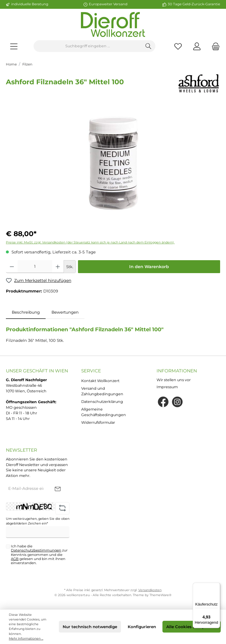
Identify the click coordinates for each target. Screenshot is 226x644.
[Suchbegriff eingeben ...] (88, 46)
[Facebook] (163, 402)
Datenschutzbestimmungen (36, 550)
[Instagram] (177, 402)
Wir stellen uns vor (174, 380)
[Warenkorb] (214, 46)
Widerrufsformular (98, 422)
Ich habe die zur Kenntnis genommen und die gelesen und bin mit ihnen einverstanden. (39, 555)
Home (11, 64)
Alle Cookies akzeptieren (192, 627)
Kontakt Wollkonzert (100, 381)
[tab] (26, 312)
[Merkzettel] (178, 46)
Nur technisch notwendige (90, 627)
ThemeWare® (161, 595)
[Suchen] (148, 46)
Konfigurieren (142, 627)
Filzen (27, 64)
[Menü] (14, 46)
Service (91, 371)
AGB (15, 559)
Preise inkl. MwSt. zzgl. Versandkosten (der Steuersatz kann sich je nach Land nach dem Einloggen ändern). (90, 242)
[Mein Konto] (197, 46)
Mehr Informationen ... (26, 639)
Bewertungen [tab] (65, 312)
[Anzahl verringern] (12, 267)
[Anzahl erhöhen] (58, 267)
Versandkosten (150, 590)
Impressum (167, 387)
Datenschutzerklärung (102, 402)
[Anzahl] (35, 267)
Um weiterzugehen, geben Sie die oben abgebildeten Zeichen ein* (38, 521)
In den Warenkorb (149, 267)
